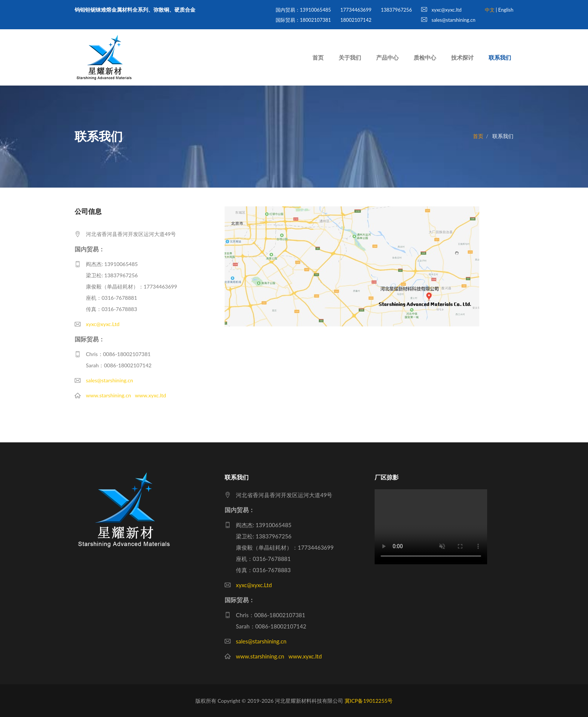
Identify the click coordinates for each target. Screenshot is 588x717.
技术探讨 (462, 57)
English (506, 10)
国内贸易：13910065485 (303, 10)
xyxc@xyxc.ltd (441, 10)
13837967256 (396, 10)
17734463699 (356, 10)
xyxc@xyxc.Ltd (103, 324)
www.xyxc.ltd (151, 395)
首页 (318, 57)
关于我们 (350, 57)
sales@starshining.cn (448, 20)
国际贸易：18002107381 (303, 20)
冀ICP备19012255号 (369, 701)
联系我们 (500, 57)
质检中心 (425, 57)
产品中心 (387, 57)
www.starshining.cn (108, 395)
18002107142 (356, 20)
